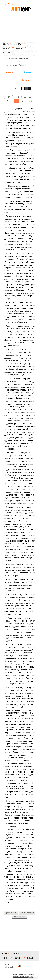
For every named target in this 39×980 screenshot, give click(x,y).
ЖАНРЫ (6, 44)
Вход (4, 4)
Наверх (33, 978)
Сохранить (28, 72)
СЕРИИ (19, 48)
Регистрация (12, 4)
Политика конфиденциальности (23, 977)
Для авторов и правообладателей (24, 975)
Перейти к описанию (11, 913)
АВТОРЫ (18, 44)
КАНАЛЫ (7, 53)
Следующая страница (19, 917)
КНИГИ (6, 48)
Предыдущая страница (27, 913)
